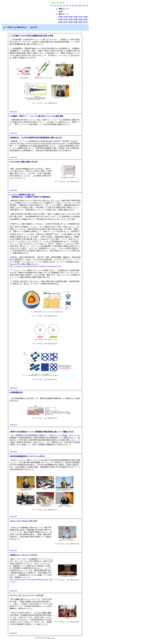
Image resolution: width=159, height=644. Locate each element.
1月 (52, 5)
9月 (76, 5)
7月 (70, 5)
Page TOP (14, 112)
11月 (83, 5)
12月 (87, 5)
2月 (55, 5)
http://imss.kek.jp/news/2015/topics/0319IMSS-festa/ (28, 580)
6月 (67, 5)
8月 (73, 5)
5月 (64, 5)
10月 (79, 5)
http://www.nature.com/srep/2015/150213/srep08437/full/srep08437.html (35, 266)
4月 (61, 5)
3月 (58, 5)
